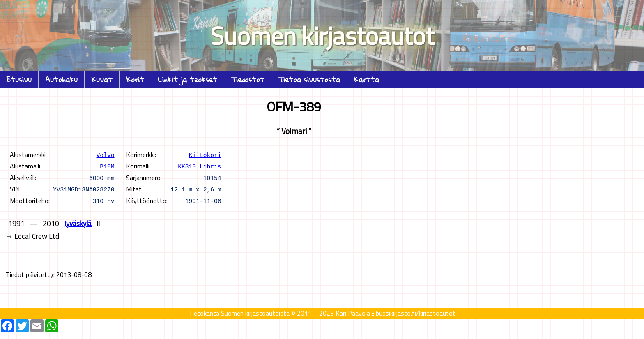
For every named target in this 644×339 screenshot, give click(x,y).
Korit (135, 80)
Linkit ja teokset (187, 80)
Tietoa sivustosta (309, 80)
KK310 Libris (200, 166)
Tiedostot (248, 80)
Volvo (106, 155)
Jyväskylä (78, 223)
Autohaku (61, 80)
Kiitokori (205, 155)
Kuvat (102, 80)
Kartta (366, 80)
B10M (107, 166)
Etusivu (19, 80)
